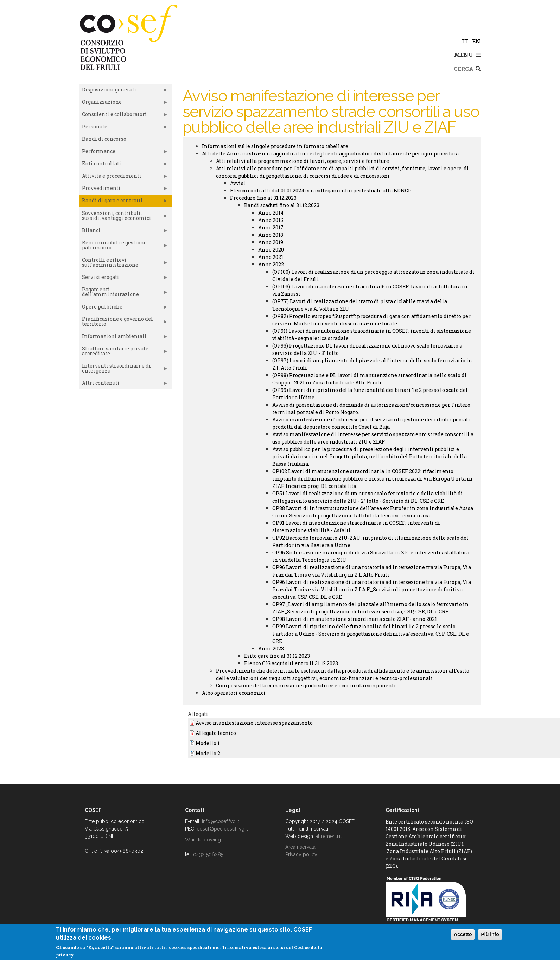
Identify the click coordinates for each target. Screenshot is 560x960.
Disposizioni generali (124, 91)
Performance (124, 153)
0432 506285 (208, 854)
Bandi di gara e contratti (124, 202)
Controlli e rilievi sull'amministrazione (124, 264)
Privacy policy (301, 854)
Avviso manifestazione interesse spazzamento (254, 723)
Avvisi (238, 183)
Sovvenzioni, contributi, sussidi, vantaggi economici (124, 217)
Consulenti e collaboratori (124, 116)
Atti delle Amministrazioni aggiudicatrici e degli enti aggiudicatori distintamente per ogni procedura (330, 154)
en (476, 41)
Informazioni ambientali (124, 338)
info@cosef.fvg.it (221, 821)
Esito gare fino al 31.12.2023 (277, 656)
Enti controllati (124, 165)
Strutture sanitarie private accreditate (124, 352)
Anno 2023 (271, 649)
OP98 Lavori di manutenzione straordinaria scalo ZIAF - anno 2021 (355, 619)
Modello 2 (208, 753)
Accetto (463, 934)
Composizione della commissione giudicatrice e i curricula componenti (306, 685)
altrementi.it (329, 836)
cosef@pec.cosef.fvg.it (222, 829)
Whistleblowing (203, 840)
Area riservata (300, 847)
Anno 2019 (271, 242)
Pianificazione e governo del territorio (124, 323)
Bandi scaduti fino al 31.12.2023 (282, 205)
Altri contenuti (124, 384)
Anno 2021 (271, 257)
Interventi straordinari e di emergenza (124, 370)
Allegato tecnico (216, 733)
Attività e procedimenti (124, 177)
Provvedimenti (124, 190)
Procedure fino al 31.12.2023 (263, 198)
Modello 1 (208, 743)
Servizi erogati (124, 279)
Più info (490, 934)
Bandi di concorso (104, 139)
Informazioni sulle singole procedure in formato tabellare (275, 146)
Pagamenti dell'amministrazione (124, 293)
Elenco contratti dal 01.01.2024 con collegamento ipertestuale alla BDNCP (321, 190)
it (465, 41)
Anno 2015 (271, 220)
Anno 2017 (271, 227)
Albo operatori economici (234, 693)
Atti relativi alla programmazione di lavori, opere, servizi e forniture (303, 161)
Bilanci (124, 232)
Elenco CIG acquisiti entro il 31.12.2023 (291, 663)
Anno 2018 (271, 235)
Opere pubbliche (124, 308)
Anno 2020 (271, 250)
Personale (124, 128)
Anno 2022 (271, 264)
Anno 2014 (271, 213)
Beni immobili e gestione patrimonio (124, 247)
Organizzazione (124, 103)
